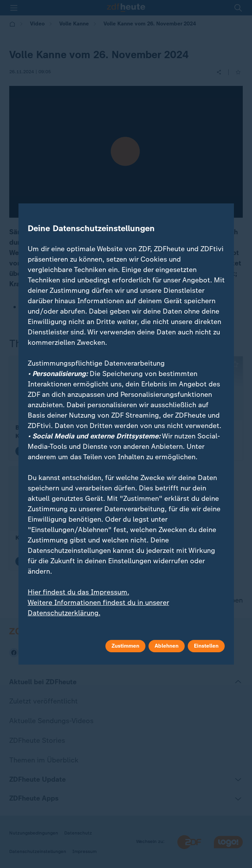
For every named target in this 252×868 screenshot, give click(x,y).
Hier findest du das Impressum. (78, 592)
